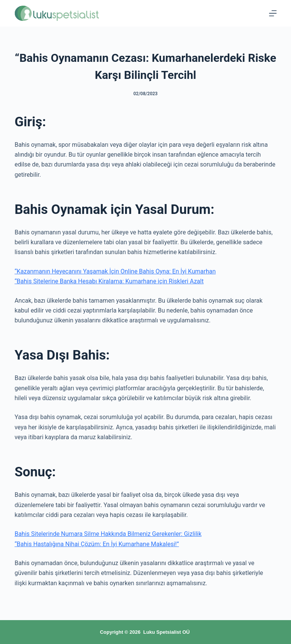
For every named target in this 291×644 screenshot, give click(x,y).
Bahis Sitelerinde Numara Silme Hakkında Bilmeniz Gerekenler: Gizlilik (108, 534)
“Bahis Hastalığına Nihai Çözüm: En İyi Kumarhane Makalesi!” (97, 544)
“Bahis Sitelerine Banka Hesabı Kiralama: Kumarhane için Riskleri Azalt (109, 281)
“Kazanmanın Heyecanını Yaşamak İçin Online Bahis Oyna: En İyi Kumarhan (115, 271)
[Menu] (273, 13)
